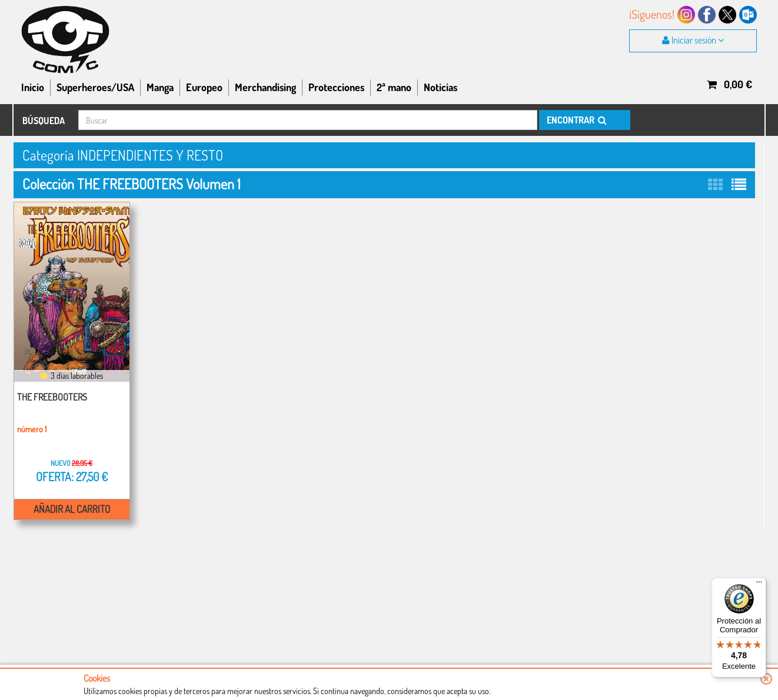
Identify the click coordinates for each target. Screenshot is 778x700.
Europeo (204, 87)
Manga (160, 87)
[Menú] (759, 585)
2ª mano (394, 87)
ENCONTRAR (576, 120)
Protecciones (336, 87)
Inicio (33, 87)
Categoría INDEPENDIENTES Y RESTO (123, 155)
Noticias (440, 87)
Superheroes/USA (95, 87)
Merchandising (265, 87)
